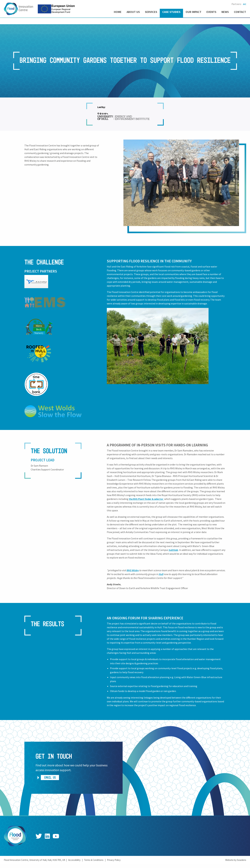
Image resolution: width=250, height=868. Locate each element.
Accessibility (74, 860)
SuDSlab (173, 550)
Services (151, 12)
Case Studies (171, 12)
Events (211, 12)
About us (133, 12)
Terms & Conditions (94, 860)
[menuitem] (118, 13)
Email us (50, 778)
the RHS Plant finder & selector (146, 499)
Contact (240, 12)
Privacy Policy (114, 860)
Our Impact (193, 12)
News (225, 12)
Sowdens (242, 860)
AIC (245, 4)
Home (118, 12)
